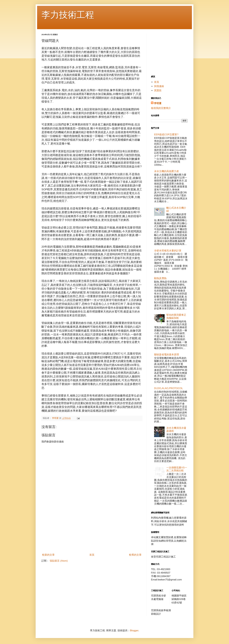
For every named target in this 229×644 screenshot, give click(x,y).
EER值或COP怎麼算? (166, 135)
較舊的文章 (135, 555)
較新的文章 (48, 555)
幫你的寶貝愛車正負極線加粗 (176, 316)
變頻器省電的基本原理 (166, 355)
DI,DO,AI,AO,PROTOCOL (168, 388)
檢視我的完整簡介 (161, 108)
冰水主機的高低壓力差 (166, 171)
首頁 (92, 555)
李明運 (158, 103)
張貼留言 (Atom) (59, 561)
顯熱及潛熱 (160, 278)
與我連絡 (159, 86)
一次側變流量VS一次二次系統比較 (177, 469)
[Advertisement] (92, 530)
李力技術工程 (68, 15)
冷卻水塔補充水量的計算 (168, 251)
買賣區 (158, 90)
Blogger (134, 631)
